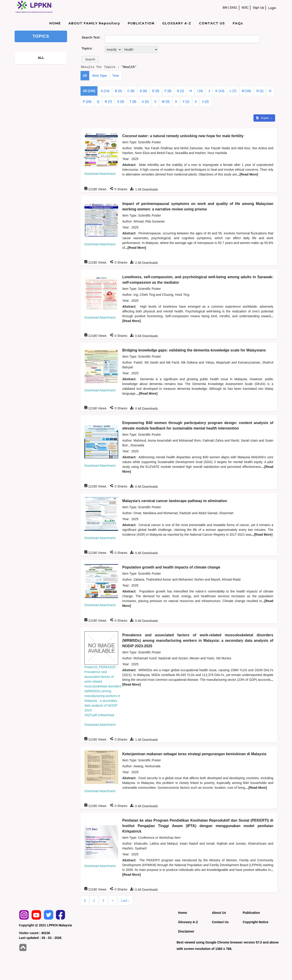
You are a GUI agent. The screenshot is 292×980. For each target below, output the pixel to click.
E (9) (156, 91)
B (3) (118, 91)
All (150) (89, 91)
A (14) (105, 91)
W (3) (166, 102)
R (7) (108, 102)
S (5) (121, 102)
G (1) (180, 91)
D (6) (143, 91)
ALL (41, 58)
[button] (90, 59)
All (85, 76)
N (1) (260, 91)
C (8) (131, 91)
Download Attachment (100, 174)
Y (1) (186, 102)
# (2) (205, 102)
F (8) (168, 91)
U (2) (145, 102)
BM (225, 8)
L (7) (233, 91)
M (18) (246, 91)
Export (263, 118)
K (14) (220, 91)
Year (116, 76)
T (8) (133, 102)
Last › (125, 900)
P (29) (87, 102)
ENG (234, 8)
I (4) (200, 91)
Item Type (100, 76)
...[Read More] (248, 174)
